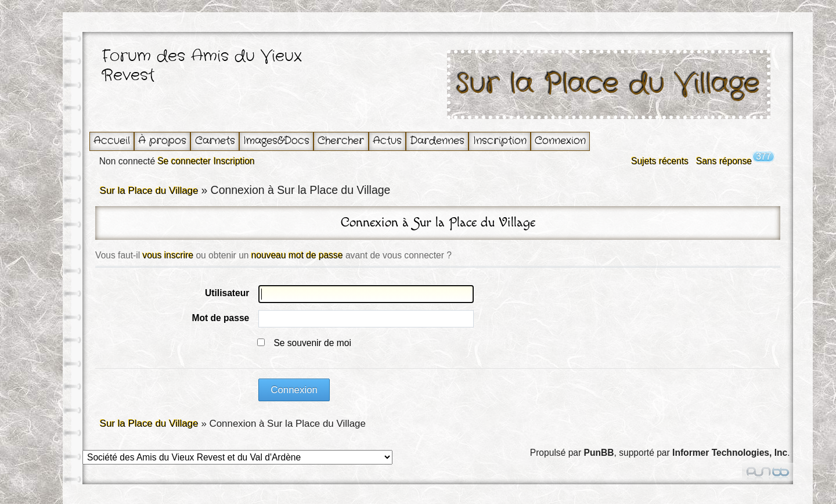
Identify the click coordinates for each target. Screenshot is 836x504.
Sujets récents (660, 161)
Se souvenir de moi (312, 343)
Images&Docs (276, 141)
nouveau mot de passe (297, 255)
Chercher (341, 141)
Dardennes (437, 141)
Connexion (560, 141)
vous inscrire (168, 255)
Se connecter (184, 161)
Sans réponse (724, 161)
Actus (387, 141)
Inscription (500, 141)
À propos (162, 141)
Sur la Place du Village (608, 84)
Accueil (112, 141)
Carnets (215, 141)
